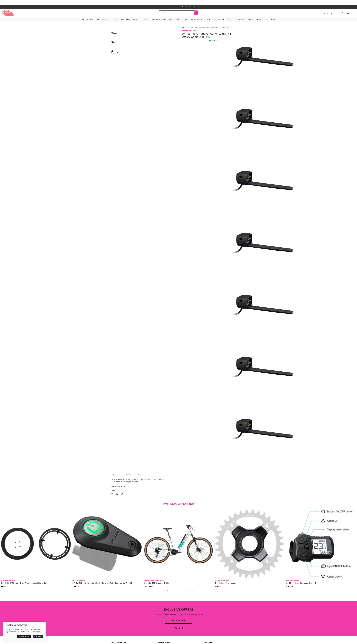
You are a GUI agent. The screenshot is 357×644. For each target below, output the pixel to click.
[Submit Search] (196, 13)
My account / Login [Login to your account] (331, 13)
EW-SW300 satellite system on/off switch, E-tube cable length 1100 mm (103, 583)
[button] (348, 13)
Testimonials (240, 19)
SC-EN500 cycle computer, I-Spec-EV (302, 583)
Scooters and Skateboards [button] (162, 19)
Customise (38, 637)
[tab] (165, 590)
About (274, 19)
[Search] (178, 13)
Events (209, 19)
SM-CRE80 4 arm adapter (226, 583)
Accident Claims (255, 19)
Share (113, 491)
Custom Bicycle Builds (223, 19)
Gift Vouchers (103, 19)
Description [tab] (117, 474)
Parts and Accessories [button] (130, 19)
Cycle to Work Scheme (194, 19)
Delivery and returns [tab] (133, 474)
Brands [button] (179, 19)
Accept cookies (24, 637)
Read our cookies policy (34, 632)
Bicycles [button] (115, 19)
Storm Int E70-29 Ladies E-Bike (156, 583)
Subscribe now (179, 621)
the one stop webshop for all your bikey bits (178, 7)
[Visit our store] (342, 13)
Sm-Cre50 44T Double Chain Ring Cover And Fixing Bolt (24, 583)
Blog (266, 19)
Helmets (145, 19)
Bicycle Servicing (87, 19)
